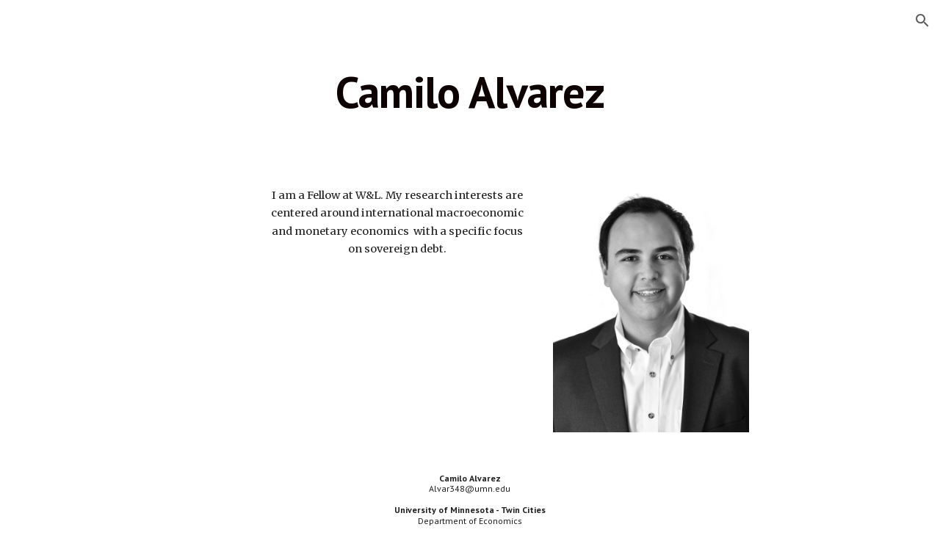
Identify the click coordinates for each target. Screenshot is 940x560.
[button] (922, 21)
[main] (470, 92)
